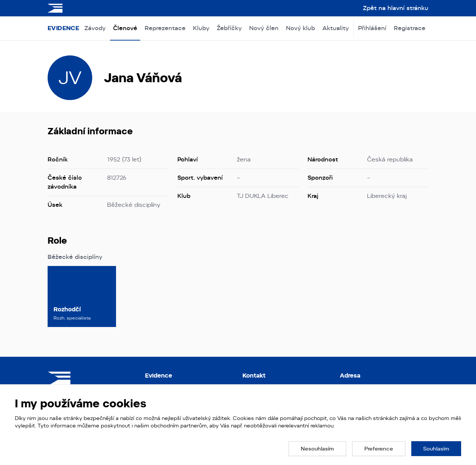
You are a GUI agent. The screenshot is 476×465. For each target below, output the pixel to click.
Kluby (201, 28)
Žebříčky (229, 28)
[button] (317, 449)
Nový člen (264, 28)
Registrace (410, 28)
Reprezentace (165, 28)
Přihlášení (372, 28)
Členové (125, 28)
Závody (95, 28)
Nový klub (300, 28)
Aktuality (336, 28)
